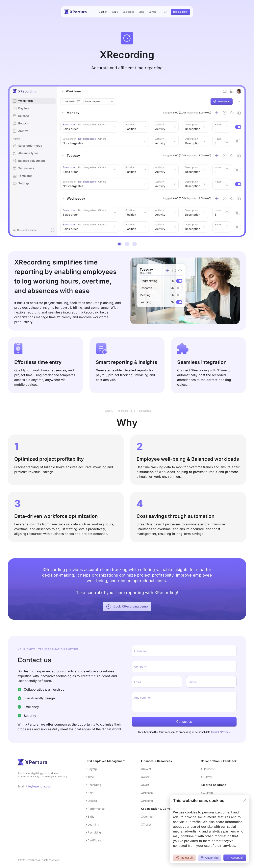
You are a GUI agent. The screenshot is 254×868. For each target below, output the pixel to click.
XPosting (147, 801)
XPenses (147, 793)
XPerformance (95, 809)
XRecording (93, 785)
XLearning (92, 824)
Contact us (184, 722)
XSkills (90, 817)
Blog (141, 12)
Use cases (128, 12)
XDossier (91, 801)
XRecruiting (93, 832)
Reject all (184, 858)
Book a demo (180, 12)
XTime (90, 777)
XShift (90, 793)
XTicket (146, 824)
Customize (209, 858)
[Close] (245, 801)
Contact (153, 12)
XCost (145, 785)
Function (102, 12)
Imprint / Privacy (221, 732)
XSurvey (206, 777)
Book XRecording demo (127, 607)
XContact (147, 817)
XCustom (207, 793)
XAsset (146, 777)
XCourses (207, 769)
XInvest (146, 769)
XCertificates (94, 840)
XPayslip (91, 769)
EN (166, 12)
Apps (115, 12)
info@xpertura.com (39, 786)
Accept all (235, 858)
